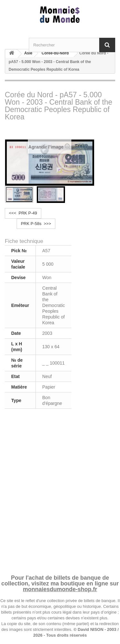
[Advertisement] (60, 491)
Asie (28, 53)
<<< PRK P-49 (23, 213)
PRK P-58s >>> (36, 224)
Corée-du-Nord (55, 53)
